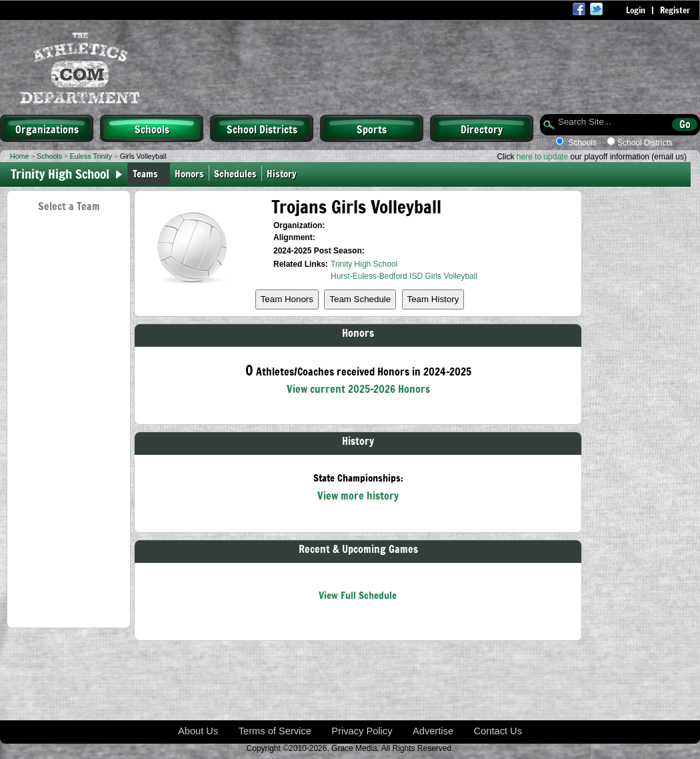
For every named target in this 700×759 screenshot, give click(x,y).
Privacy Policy (362, 731)
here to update (542, 157)
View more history (358, 495)
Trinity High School (364, 264)
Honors (189, 173)
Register (675, 10)
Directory (482, 129)
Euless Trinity (91, 156)
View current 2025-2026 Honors (358, 388)
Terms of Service (275, 731)
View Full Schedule (358, 595)
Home (19, 156)
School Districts (262, 129)
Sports (372, 129)
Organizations (47, 129)
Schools (152, 129)
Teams (145, 173)
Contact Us (498, 731)
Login (636, 10)
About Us (198, 731)
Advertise (433, 731)
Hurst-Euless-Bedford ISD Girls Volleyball (404, 276)
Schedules (235, 173)
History (284, 173)
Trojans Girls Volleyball (356, 206)
